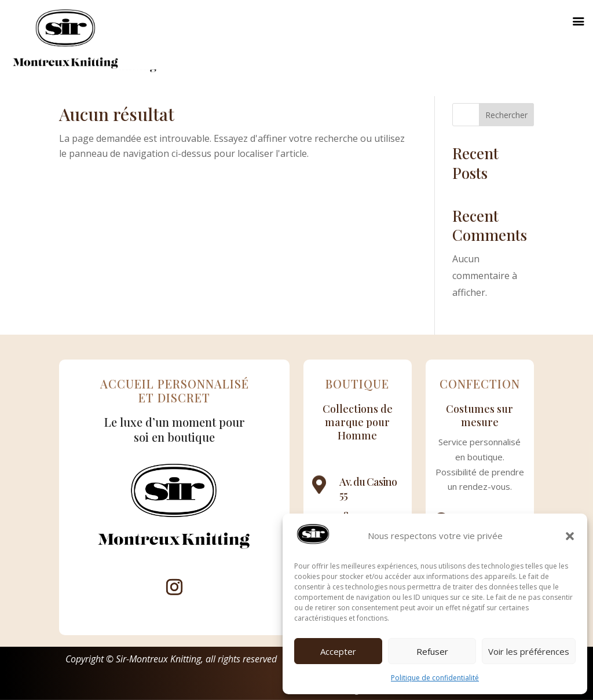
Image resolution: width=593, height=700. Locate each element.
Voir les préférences (529, 651)
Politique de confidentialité (435, 678)
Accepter (338, 651)
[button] (570, 536)
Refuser (432, 651)
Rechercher (506, 115)
